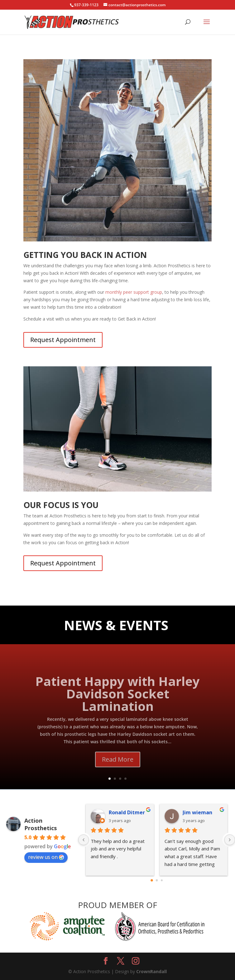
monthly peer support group (134, 292)
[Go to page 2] (162, 880)
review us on (46, 857)
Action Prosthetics (41, 824)
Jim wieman (197, 812)
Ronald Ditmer (127, 812)
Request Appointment (63, 340)
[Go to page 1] (157, 880)
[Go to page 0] (152, 880)
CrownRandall (151, 971)
